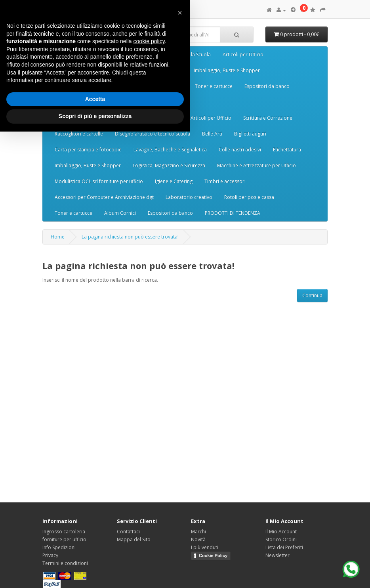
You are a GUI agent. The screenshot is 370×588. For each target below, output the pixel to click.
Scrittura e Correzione (268, 118)
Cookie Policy (213, 556)
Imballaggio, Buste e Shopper (227, 70)
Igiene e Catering (174, 181)
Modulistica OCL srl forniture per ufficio (99, 181)
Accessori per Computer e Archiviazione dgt (104, 197)
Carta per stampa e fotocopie (88, 150)
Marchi (198, 532)
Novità (198, 539)
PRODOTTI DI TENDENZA (233, 213)
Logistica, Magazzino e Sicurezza (169, 165)
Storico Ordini (281, 539)
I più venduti (205, 547)
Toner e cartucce (214, 86)
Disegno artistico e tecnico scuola (153, 134)
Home (58, 237)
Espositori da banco (267, 86)
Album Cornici (120, 213)
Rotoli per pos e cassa (249, 197)
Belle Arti (212, 134)
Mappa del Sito (134, 539)
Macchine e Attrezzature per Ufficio (257, 165)
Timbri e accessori (225, 181)
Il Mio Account (281, 532)
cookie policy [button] (149, 41)
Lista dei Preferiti (284, 547)
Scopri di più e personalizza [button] (95, 116)
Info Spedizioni (59, 547)
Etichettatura (287, 150)
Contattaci (128, 532)
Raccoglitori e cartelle (79, 134)
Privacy (50, 555)
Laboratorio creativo (189, 197)
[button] (180, 13)
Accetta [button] (95, 99)
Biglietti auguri (250, 134)
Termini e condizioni (65, 563)
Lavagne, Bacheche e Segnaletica (170, 150)
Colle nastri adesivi (240, 150)
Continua (312, 295)
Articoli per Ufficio (243, 54)
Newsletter (277, 555)
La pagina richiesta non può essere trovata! (130, 237)
